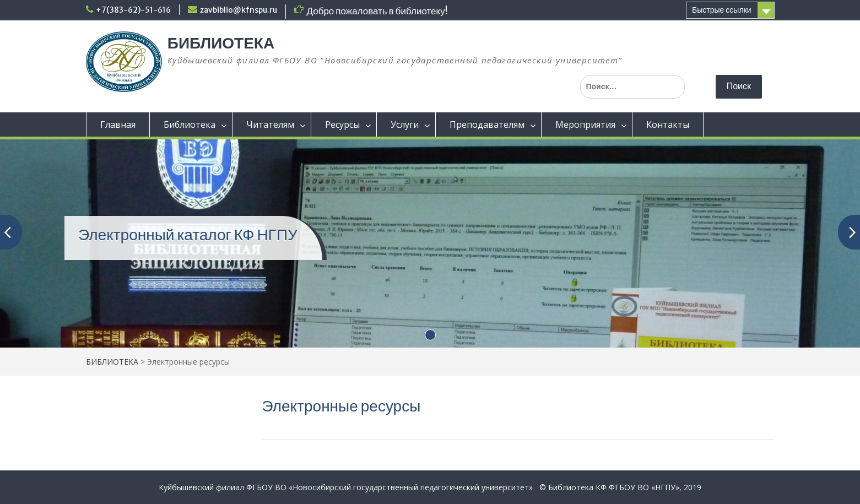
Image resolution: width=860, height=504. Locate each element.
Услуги (405, 124)
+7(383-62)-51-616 (133, 10)
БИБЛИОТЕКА (221, 43)
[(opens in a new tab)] (430, 242)
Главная (118, 124)
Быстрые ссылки (721, 10)
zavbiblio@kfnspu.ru (239, 10)
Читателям (270, 124)
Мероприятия (585, 124)
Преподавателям (487, 124)
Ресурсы (342, 124)
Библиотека (190, 124)
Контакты (668, 124)
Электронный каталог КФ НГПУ (188, 235)
